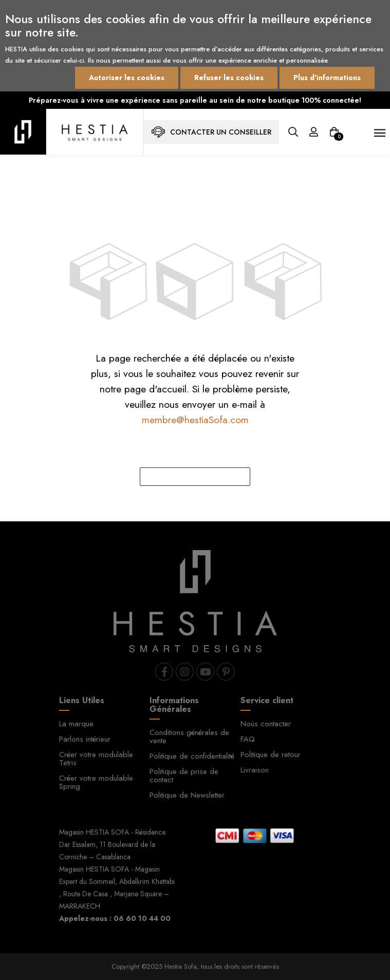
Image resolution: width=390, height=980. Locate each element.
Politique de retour (271, 755)
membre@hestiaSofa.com (195, 420)
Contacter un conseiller (211, 132)
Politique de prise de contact (184, 776)
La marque (76, 724)
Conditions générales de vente (189, 737)
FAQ (248, 739)
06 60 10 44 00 (142, 918)
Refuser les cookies (229, 78)
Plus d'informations (327, 78)
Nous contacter (266, 724)
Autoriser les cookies (127, 78)
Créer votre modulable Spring (96, 782)
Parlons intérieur (85, 739)
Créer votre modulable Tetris (96, 759)
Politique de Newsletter (187, 795)
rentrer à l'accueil (195, 477)
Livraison (255, 770)
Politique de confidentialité (192, 756)
